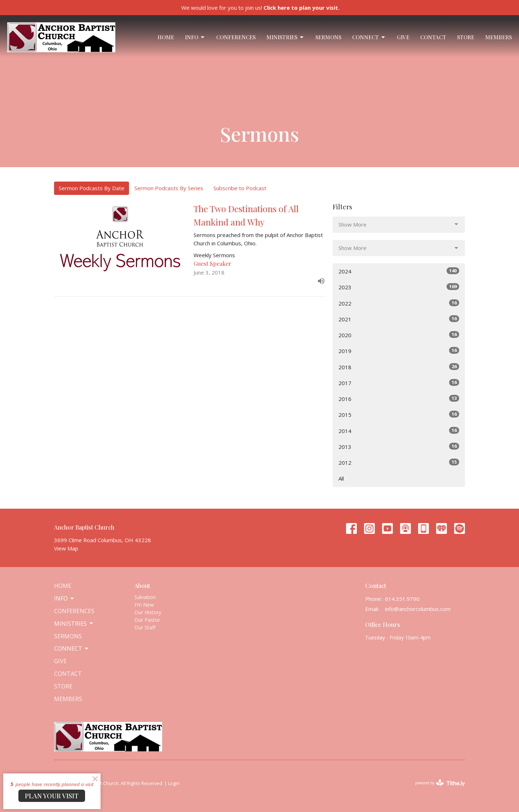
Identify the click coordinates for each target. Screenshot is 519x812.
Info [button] (65, 598)
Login (174, 783)
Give (403, 37)
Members (498, 37)
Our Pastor (147, 620)
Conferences (236, 37)
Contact (433, 37)
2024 (399, 271)
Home (166, 37)
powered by (440, 783)
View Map (66, 548)
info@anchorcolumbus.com (418, 609)
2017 (399, 383)
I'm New (144, 605)
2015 (399, 414)
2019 (399, 351)
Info (195, 37)
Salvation (145, 597)
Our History (148, 612)
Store (466, 37)
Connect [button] (72, 648)
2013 (399, 447)
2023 (399, 287)
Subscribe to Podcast (240, 188)
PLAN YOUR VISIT (52, 796)
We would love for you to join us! (260, 8)
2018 (399, 367)
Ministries (285, 37)
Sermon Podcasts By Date (92, 188)
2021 (399, 319)
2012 (399, 462)
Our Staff (145, 627)
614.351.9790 (402, 599)
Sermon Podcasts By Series (169, 188)
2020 (399, 335)
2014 (399, 431)
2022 (399, 303)
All (341, 478)
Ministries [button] (74, 624)
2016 (399, 399)
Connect (369, 37)
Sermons (328, 37)
